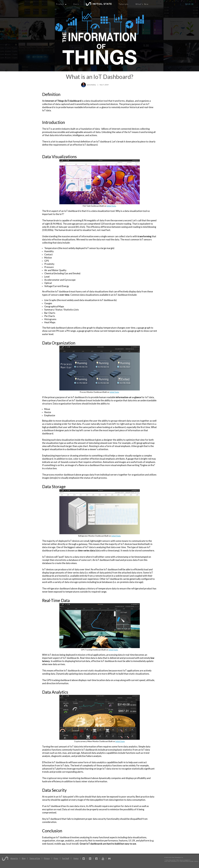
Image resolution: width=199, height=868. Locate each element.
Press (56, 858)
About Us (14, 858)
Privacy (47, 858)
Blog (24, 858)
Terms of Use (35, 858)
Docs (76, 4)
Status (76, 858)
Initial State (111, 206)
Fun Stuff (66, 858)
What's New (142, 4)
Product (61, 4)
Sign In (189, 4)
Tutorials (124, 4)
